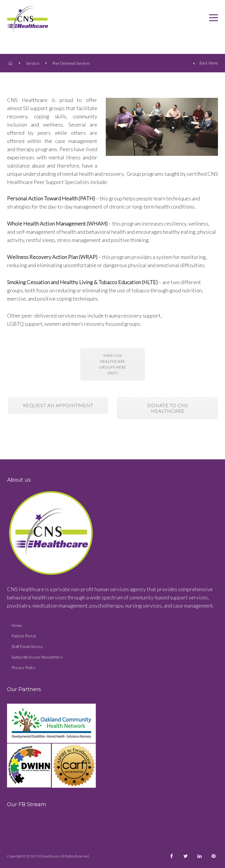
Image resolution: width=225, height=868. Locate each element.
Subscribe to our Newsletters (37, 657)
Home (17, 625)
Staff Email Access (27, 646)
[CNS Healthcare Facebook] (171, 856)
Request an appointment (58, 405)
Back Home (206, 64)
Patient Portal (24, 636)
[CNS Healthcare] (214, 19)
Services (33, 63)
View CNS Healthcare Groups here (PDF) (112, 364)
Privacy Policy (23, 667)
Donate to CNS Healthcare (168, 408)
